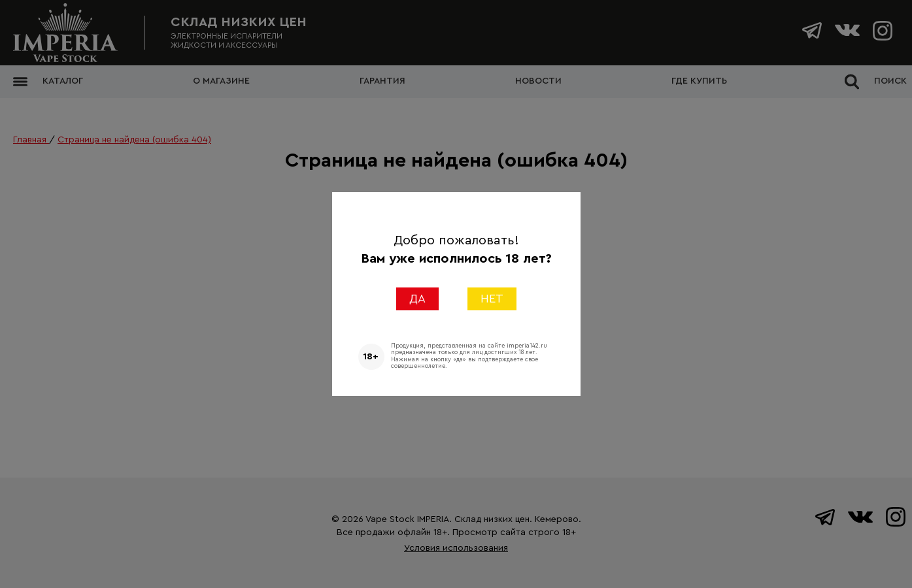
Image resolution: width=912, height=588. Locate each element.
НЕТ (492, 299)
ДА (417, 299)
